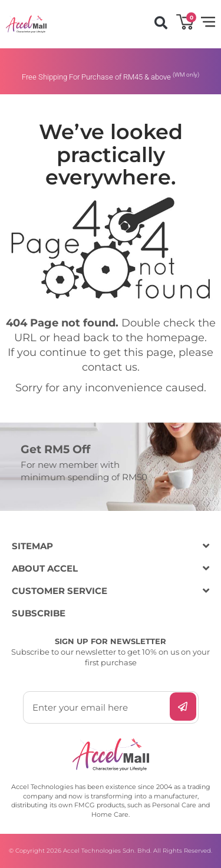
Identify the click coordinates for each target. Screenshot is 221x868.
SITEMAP (32, 546)
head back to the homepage (129, 338)
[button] (161, 23)
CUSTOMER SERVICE (60, 591)
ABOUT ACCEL (45, 568)
